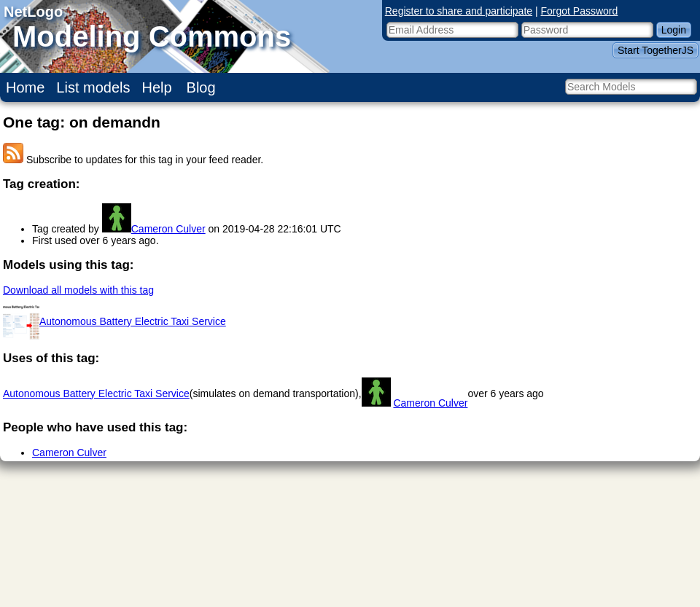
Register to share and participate (459, 11)
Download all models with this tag (78, 290)
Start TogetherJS (656, 50)
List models (93, 87)
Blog (201, 87)
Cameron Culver (168, 229)
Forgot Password (580, 11)
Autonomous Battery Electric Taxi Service (133, 321)
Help (157, 87)
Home (25, 87)
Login (674, 30)
